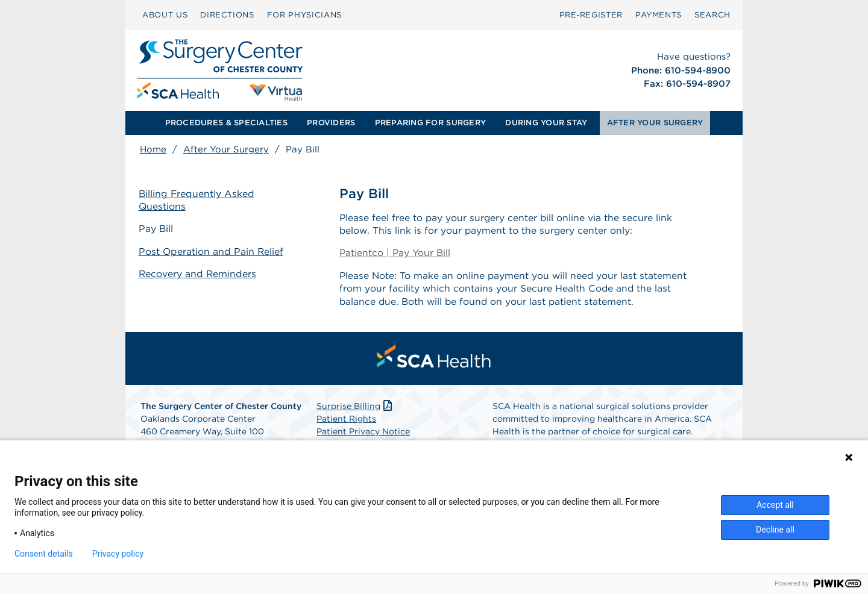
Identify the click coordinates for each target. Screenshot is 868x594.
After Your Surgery (226, 149)
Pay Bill (157, 229)
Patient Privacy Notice (363, 434)
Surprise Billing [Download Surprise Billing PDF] (355, 408)
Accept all (775, 505)
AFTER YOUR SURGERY (655, 123)
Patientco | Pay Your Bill (396, 254)
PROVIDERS (331, 123)
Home (153, 149)
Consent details (44, 554)
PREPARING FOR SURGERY (430, 123)
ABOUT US (165, 15)
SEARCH (712, 15)
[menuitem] (165, 15)
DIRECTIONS (227, 15)
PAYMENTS (659, 15)
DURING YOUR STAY (546, 123)
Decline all (775, 530)
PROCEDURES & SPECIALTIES (226, 123)
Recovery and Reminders (199, 273)
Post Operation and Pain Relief (213, 252)
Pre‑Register (591, 15)
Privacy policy (118, 554)
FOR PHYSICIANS (304, 15)
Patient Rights (346, 421)
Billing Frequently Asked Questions (198, 201)
